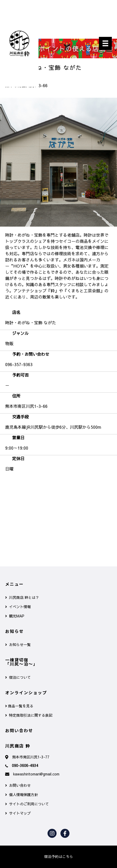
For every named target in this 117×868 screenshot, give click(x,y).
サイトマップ (18, 813)
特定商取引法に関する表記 (29, 715)
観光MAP (15, 616)
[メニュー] (105, 43)
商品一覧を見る (19, 706)
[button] (59, 857)
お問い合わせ (18, 785)
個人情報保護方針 (22, 795)
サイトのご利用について (27, 804)
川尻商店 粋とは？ (22, 597)
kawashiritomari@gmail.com (36, 774)
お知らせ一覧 (18, 644)
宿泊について (18, 677)
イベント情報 (18, 607)
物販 (9, 343)
